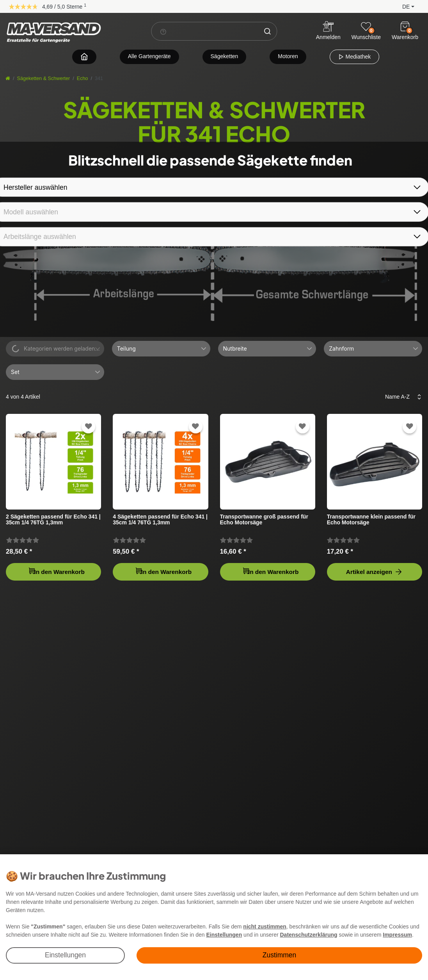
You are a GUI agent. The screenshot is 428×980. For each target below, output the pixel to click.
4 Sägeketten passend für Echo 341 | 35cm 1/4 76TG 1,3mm (160, 520)
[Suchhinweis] (163, 32)
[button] (402, 6)
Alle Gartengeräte (149, 56)
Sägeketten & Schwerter (44, 78)
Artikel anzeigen (375, 572)
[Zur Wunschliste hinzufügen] (89, 427)
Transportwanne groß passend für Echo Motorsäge (264, 520)
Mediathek (354, 57)
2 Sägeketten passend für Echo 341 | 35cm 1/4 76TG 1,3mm (53, 520)
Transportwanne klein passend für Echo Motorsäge (371, 520)
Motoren (288, 56)
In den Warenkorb (56, 571)
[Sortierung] (401, 397)
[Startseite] (8, 78)
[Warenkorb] (405, 27)
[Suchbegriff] (205, 31)
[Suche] (267, 31)
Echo (83, 78)
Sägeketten (225, 56)
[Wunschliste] (366, 27)
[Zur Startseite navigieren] (84, 56)
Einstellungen (65, 955)
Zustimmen (280, 955)
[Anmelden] (328, 31)
